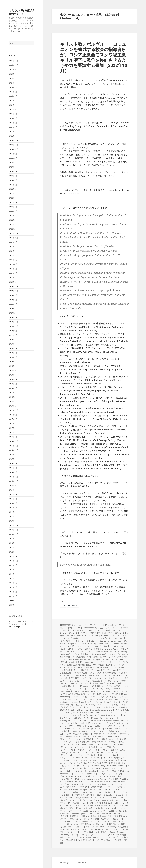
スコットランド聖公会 (87, 699)
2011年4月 (13, 583)
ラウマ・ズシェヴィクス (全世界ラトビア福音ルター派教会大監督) (94, 786)
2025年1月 (13, 96)
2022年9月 (13, 202)
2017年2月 (13, 432)
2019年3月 (13, 357)
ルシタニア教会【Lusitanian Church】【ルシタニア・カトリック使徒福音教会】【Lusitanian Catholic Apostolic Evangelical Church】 (94, 798)
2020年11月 (13, 286)
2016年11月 (13, 446)
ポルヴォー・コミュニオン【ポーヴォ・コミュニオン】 (94, 756)
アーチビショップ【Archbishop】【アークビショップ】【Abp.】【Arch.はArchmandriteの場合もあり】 (94, 626)
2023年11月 (13, 145)
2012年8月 (13, 543)
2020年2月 (13, 313)
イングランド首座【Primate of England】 (93, 646)
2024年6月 (13, 114)
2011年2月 (13, 592)
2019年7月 (13, 339)
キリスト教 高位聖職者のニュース (21, 12)
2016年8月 (13, 459)
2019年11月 (13, 326)
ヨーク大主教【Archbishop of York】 (101, 784)
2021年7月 (13, 251)
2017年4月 (13, 424)
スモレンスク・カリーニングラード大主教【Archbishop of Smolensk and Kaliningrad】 (94, 714)
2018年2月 (13, 397)
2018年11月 (13, 366)
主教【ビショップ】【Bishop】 (97, 811)
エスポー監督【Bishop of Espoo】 (82, 662)
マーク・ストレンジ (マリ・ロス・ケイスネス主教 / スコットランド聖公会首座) (93, 759)
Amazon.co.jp (14, 627)
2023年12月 (13, 140)
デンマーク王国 (66, 736)
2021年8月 (13, 247)
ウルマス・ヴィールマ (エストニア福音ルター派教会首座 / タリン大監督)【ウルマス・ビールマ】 (94, 656)
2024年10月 (13, 109)
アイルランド (74, 633)
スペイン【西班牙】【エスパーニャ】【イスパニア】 (94, 706)
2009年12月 (13, 601)
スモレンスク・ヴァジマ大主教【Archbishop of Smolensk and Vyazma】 (94, 711)
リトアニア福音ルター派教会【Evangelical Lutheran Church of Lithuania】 (94, 791)
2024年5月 (13, 118)
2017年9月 (13, 415)
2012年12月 (13, 525)
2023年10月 (13, 149)
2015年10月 (13, 485)
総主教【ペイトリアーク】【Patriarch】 (103, 837)
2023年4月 (13, 176)
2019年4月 (13, 353)
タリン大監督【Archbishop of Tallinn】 (98, 729)
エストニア (123, 657)
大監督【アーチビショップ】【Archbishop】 (92, 821)
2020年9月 (13, 295)
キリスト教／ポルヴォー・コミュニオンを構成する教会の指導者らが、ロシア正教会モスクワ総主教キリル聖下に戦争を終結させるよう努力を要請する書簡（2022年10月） (94, 57)
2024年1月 (13, 136)
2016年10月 (13, 450)
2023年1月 (13, 185)
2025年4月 (13, 83)
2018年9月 (13, 375)
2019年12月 (13, 322)
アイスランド (113, 628)
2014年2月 (13, 516)
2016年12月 (13, 441)
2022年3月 (13, 224)
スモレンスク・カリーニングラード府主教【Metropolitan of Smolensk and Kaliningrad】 (94, 718)
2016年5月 (13, 463)
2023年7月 (13, 162)
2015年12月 (13, 477)
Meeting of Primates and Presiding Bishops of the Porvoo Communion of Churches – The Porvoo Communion (94, 126)
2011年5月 (13, 578)
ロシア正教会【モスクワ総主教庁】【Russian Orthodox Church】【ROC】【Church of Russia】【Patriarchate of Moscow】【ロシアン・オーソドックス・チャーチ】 (94, 808)
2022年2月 (13, 229)
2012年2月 (13, 556)
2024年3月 (13, 127)
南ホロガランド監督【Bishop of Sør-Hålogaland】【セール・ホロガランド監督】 (94, 817)
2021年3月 (13, 269)
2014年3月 (13, 512)
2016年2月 (13, 472)
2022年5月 (13, 220)
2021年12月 (13, 233)
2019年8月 (13, 335)
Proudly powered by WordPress (74, 862)
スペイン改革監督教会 (105, 707)
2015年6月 (13, 490)
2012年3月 (13, 552)
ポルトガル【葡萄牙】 (112, 758)
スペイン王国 (121, 710)
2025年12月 (13, 61)
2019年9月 (13, 331)
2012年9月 (13, 539)
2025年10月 (13, 70)
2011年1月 (13, 596)
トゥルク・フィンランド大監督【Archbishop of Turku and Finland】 (88, 742)
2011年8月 (13, 570)
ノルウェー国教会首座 (89, 747)
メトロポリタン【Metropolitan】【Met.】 (89, 771)
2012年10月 (13, 534)
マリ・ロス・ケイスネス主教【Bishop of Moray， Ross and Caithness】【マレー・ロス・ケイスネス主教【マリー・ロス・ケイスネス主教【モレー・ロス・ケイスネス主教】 (94, 768)
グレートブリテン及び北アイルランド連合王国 (81, 681)
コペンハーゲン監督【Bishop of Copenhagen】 (93, 691)
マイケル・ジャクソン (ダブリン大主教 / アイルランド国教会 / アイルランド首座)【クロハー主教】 (94, 763)
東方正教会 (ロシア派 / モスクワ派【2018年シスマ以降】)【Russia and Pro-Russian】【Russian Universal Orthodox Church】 (94, 825)
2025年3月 (13, 87)
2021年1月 (13, 278)
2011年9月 (13, 565)
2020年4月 (13, 309)
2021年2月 (13, 273)
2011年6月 (13, 574)
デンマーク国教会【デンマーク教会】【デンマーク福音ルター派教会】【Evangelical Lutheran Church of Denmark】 (94, 732)
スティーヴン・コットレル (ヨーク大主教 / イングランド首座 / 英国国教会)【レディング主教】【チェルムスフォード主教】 (94, 703)
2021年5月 (13, 260)
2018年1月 (13, 401)
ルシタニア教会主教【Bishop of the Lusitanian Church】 (92, 800)
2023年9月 (13, 154)
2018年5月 (13, 384)
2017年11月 (13, 410)
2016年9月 (13, 455)
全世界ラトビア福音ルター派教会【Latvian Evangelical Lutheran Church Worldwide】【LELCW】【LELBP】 (94, 813)
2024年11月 (13, 105)
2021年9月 (13, 242)
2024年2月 (13, 132)
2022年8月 (13, 207)
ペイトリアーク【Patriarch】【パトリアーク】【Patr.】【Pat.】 (99, 755)
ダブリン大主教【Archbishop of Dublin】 (85, 726)
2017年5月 (13, 419)
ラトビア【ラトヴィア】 (113, 787)
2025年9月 (13, 74)
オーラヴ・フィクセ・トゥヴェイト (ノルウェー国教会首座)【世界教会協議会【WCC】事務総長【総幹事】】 (94, 663)
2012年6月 (13, 547)
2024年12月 (13, 101)
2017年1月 (13, 437)
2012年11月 (13, 530)
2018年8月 (13, 379)
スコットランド (71, 699)
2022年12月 (13, 189)
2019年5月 (13, 348)
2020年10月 (13, 291)
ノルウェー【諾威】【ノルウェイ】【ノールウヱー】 (93, 743)
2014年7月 (13, 499)
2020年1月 (13, 317)
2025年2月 (13, 92)
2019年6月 (13, 344)
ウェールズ (84, 649)
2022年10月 (13, 198)
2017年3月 (13, 428)
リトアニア (118, 790)
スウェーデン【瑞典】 (94, 694)
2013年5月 (13, 521)
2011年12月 (13, 561)
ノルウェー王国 (105, 747)
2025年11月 (13, 65)
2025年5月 (13, 78)
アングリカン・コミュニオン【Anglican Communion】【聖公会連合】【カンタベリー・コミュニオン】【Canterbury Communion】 (93, 640)
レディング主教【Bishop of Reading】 (110, 803)
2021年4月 (13, 264)
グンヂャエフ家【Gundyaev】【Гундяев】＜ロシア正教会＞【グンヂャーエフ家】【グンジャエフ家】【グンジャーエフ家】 (94, 686)
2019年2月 (13, 362)
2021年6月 (13, 255)
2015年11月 (13, 481)
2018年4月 (13, 388)
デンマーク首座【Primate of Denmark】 (90, 736)
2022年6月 (13, 216)
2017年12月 (13, 406)
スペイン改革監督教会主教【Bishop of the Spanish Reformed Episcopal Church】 (94, 709)
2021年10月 (13, 238)
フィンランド (94, 750)
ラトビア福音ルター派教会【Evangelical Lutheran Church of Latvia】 (94, 788)
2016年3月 (13, 468)
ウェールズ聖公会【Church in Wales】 (104, 649)
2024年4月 (13, 123)
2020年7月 (13, 304)
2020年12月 (13, 282)
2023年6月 (13, 167)
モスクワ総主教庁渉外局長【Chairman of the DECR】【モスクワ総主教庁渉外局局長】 (94, 780)
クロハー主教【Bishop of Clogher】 (107, 683)
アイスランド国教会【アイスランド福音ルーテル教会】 (94, 629)
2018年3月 (13, 393)
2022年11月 (13, 193)
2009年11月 (13, 605)
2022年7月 (13, 211)
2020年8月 (13, 300)
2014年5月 (13, 503)
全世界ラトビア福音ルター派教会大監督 (86, 816)
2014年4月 (13, 508)
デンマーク (94, 731)
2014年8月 (13, 494)
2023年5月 (13, 171)
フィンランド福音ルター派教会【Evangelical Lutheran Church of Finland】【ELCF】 (93, 751)
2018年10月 (13, 370)
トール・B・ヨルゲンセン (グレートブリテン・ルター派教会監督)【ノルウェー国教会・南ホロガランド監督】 (94, 738)
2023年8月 (13, 158)
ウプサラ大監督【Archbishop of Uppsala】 (89, 654)
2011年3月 (13, 587)
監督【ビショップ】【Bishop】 (73, 837)
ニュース (83, 625)
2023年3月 (13, 180)
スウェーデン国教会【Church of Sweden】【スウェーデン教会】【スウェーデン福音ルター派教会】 (94, 695)
